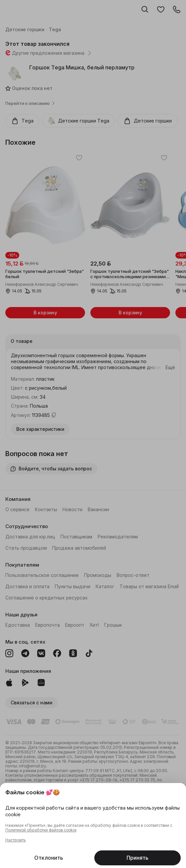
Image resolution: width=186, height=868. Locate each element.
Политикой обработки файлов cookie (41, 830)
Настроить (15, 840)
